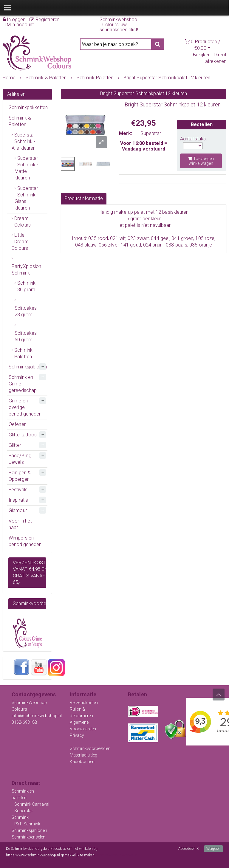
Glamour (18, 510)
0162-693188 (24, 722)
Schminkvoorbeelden (90, 748)
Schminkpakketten (28, 107)
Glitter (15, 445)
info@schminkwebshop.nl (37, 716)
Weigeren (213, 849)
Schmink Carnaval (32, 804)
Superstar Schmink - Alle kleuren (24, 141)
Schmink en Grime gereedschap (23, 384)
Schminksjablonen (28, 367)
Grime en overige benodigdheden (25, 407)
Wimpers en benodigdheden (25, 541)
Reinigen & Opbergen (20, 476)
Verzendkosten (84, 703)
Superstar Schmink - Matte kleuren (26, 168)
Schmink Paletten (23, 353)
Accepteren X (188, 849)
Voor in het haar (20, 524)
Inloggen (14, 20)
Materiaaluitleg (84, 755)
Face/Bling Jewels (20, 459)
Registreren (45, 20)
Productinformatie (84, 198)
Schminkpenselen (29, 837)
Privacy (77, 735)
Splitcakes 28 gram (26, 311)
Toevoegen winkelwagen (201, 161)
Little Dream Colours (20, 242)
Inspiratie (18, 500)
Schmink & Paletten (20, 121)
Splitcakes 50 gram (26, 336)
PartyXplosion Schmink (26, 270)
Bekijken (202, 55)
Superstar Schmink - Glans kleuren (26, 198)
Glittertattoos (23, 435)
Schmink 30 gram (26, 286)
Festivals (18, 490)
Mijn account (20, 25)
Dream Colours (23, 222)
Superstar (151, 133)
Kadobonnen (82, 762)
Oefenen (18, 424)
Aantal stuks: (193, 139)
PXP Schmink (27, 824)
